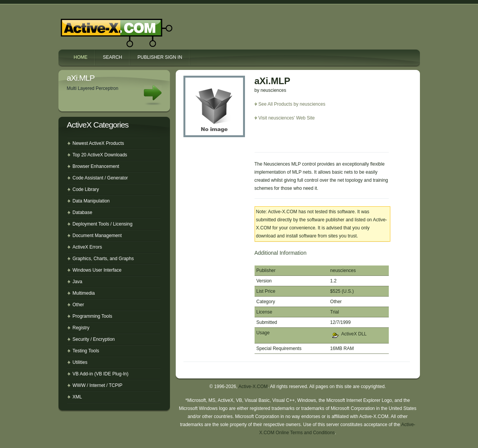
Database (82, 212)
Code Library (86, 189)
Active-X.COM (100, 26)
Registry (81, 328)
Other (78, 305)
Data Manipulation (91, 201)
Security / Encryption (94, 339)
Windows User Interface (97, 270)
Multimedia (84, 293)
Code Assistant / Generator (100, 178)
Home (81, 57)
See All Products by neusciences (292, 104)
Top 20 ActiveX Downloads (100, 155)
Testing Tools (86, 351)
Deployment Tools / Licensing (103, 224)
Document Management (97, 236)
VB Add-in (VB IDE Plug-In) (101, 374)
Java (77, 282)
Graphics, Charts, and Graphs (103, 259)
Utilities (80, 362)
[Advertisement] (300, 139)
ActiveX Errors (87, 247)
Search (113, 57)
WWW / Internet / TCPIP (98, 385)
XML (77, 397)
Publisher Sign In (160, 57)
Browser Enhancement (96, 166)
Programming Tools (92, 316)
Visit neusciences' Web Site (287, 118)
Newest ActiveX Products (98, 143)
